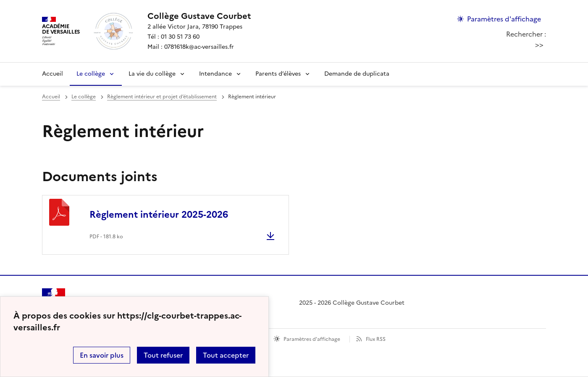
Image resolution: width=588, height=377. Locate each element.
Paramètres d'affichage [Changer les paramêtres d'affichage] (504, 19)
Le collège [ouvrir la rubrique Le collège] (84, 97)
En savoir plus (102, 355)
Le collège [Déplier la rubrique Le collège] (91, 74)
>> (539, 45)
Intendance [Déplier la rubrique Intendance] (215, 74)
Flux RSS (376, 339)
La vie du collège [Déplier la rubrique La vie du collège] (152, 74)
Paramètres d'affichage (312, 339)
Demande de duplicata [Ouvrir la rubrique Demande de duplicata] (357, 74)
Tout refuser (163, 355)
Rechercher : (526, 34)
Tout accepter (226, 355)
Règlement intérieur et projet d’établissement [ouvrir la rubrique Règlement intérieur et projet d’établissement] (162, 97)
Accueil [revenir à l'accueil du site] (52, 74)
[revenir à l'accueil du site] (199, 16)
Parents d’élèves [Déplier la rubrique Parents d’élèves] (278, 74)
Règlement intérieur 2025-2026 (159, 215)
